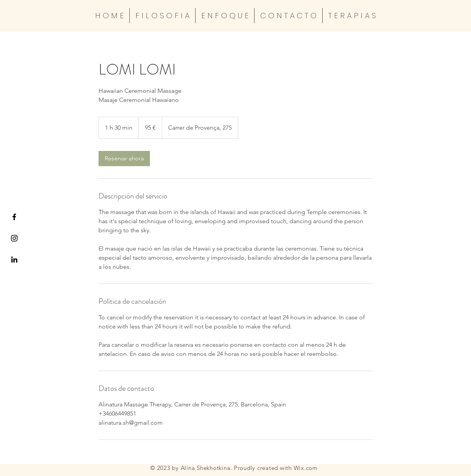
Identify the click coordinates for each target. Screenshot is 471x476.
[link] (124, 159)
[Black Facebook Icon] (14, 217)
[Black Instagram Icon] (14, 238)
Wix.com (306, 468)
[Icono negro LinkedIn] (14, 259)
